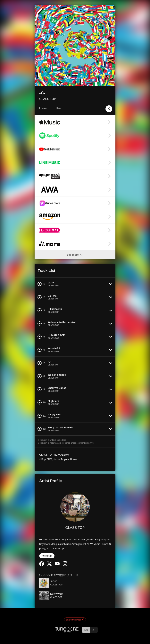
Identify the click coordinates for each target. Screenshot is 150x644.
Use (58, 108)
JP (94, 630)
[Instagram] (65, 565)
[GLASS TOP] (75, 507)
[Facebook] (42, 565)
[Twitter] (49, 565)
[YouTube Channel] (57, 564)
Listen (43, 108)
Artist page (47, 556)
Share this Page (75, 620)
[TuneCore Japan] (67, 631)
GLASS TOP (48, 99)
